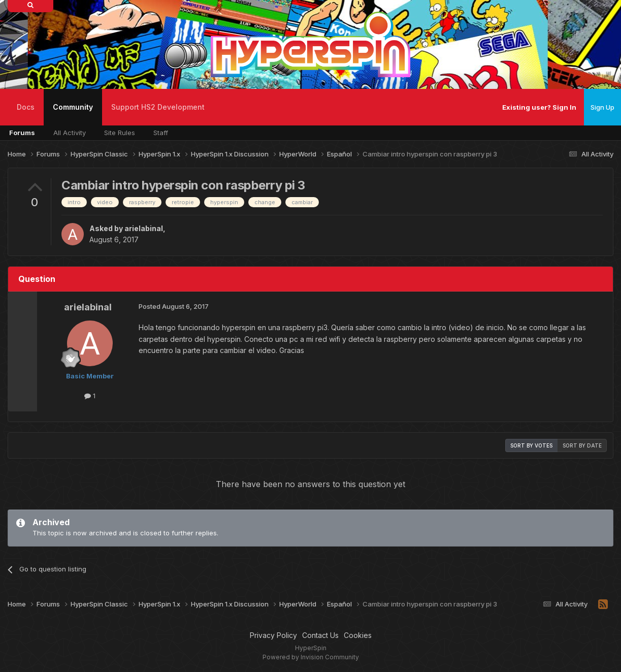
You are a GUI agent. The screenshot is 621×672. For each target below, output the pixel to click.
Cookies (358, 635)
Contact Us (320, 635)
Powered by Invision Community (311, 657)
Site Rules (120, 133)
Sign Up (602, 107)
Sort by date (582, 445)
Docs (26, 107)
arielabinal (144, 228)
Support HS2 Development (158, 107)
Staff (161, 133)
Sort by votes (531, 445)
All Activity (70, 133)
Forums (22, 133)
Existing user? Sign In (539, 107)
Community (73, 114)
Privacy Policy (273, 635)
